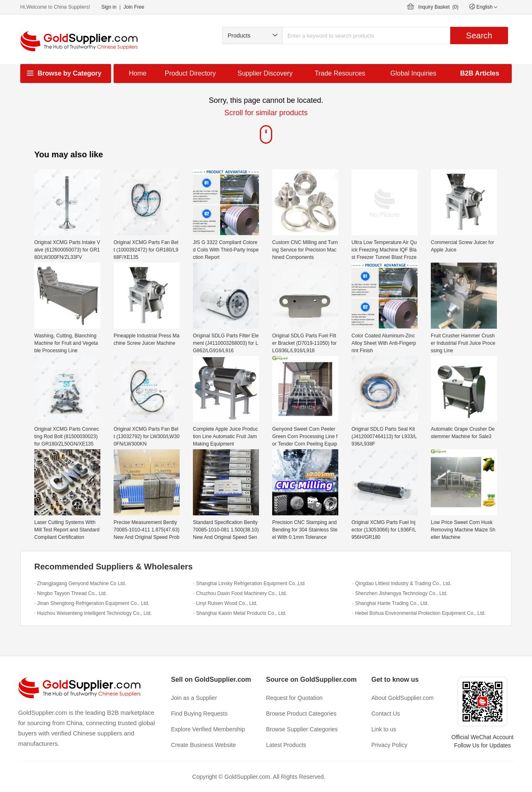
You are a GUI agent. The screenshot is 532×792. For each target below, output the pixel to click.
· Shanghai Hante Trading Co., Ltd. (391, 603)
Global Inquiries (413, 73)
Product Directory (190, 73)
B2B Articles (480, 73)
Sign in (109, 7)
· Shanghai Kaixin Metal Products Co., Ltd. (240, 613)
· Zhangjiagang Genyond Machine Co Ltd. (80, 583)
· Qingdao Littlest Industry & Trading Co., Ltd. (402, 583)
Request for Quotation (294, 698)
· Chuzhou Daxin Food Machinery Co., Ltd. (240, 593)
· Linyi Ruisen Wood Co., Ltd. (225, 603)
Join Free (134, 7)
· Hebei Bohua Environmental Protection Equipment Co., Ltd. (419, 613)
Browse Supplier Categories (302, 729)
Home (138, 73)
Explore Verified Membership (208, 729)
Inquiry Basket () (438, 7)
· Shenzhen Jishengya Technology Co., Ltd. (400, 593)
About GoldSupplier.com (403, 698)
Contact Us (386, 714)
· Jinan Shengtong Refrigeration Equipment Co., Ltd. (92, 603)
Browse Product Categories (301, 714)
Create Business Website (203, 745)
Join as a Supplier (194, 698)
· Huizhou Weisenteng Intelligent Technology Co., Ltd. (93, 613)
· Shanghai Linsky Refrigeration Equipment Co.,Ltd (249, 583)
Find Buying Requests (199, 714)
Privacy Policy (389, 745)
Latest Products (286, 745)
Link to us (384, 729)
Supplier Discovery (265, 73)
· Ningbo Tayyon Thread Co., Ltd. (71, 593)
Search (479, 36)
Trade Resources (340, 73)
